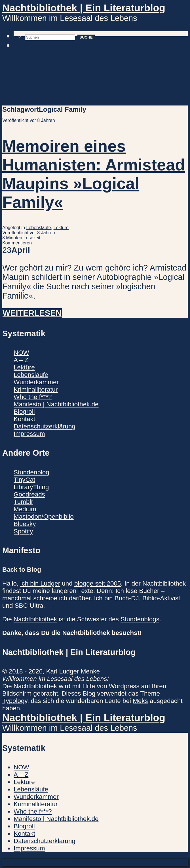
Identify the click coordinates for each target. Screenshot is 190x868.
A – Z (21, 360)
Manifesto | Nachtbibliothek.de (56, 404)
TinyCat (24, 480)
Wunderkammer (36, 382)
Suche (86, 37)
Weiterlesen (32, 313)
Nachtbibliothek (35, 619)
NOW (21, 353)
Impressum (29, 434)
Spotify (23, 531)
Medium (25, 509)
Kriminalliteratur (36, 389)
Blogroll (24, 412)
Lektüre (61, 228)
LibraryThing (31, 487)
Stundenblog (31, 472)
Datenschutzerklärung (45, 426)
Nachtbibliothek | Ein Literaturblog (84, 8)
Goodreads (29, 494)
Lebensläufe (39, 228)
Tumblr (23, 502)
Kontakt (24, 419)
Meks (140, 701)
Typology (15, 701)
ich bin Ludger (40, 583)
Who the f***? (33, 397)
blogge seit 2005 (98, 583)
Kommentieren (17, 243)
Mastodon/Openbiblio (44, 517)
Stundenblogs (140, 619)
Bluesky (25, 524)
